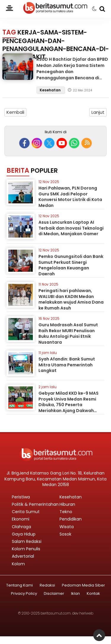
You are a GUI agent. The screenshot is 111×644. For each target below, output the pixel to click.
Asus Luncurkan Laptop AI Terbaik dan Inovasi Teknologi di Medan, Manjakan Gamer (71, 228)
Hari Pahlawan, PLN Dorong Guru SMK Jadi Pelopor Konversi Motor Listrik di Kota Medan (70, 197)
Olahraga (21, 527)
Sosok (65, 534)
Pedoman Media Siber (83, 585)
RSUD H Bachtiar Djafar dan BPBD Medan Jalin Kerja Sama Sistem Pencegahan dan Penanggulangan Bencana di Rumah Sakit (72, 72)
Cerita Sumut (26, 512)
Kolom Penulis (26, 549)
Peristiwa (21, 497)
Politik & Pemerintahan (35, 504)
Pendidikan (71, 519)
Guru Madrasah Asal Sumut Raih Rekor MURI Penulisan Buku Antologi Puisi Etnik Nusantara (68, 333)
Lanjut (98, 112)
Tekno (66, 512)
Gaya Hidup (24, 534)
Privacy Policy (24, 594)
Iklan (75, 594)
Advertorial (23, 556)
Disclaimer (54, 594)
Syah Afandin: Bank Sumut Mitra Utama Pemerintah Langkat (67, 365)
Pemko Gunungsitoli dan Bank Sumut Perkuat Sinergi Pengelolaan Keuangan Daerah (71, 265)
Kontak (93, 594)
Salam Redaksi (27, 541)
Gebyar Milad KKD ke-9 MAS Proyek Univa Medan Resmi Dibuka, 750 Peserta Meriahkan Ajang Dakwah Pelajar (69, 405)
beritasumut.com (56, 613)
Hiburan (67, 504)
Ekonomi (21, 519)
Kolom (18, 564)
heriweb (86, 613)
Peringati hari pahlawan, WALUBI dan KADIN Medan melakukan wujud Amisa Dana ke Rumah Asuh (71, 299)
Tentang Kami (20, 585)
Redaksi (47, 585)
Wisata (67, 527)
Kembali (15, 112)
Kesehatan (51, 90)
